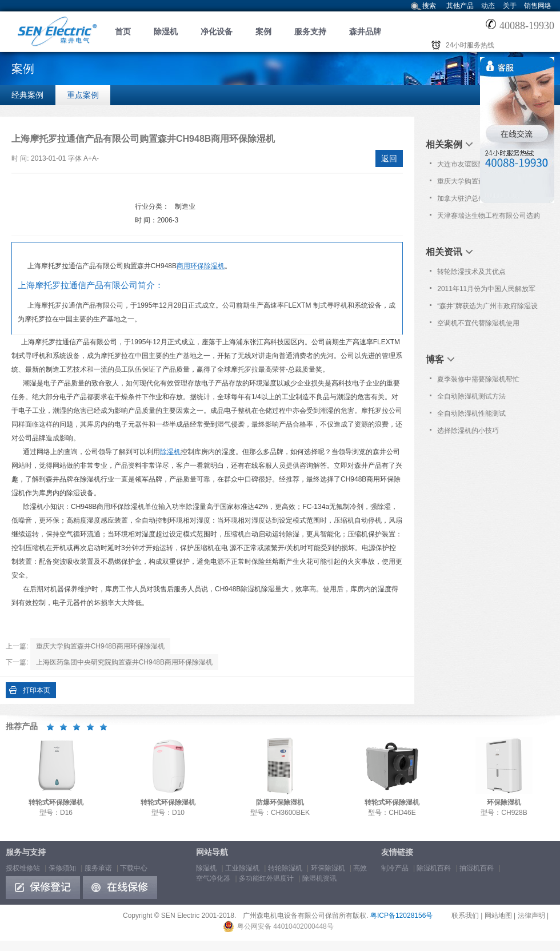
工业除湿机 (242, 868)
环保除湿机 (328, 868)
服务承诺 (98, 868)
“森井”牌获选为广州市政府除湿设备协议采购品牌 (487, 308)
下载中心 (134, 868)
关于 (510, 6)
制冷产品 (395, 868)
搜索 (429, 6)
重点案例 (83, 95)
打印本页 (37, 690)
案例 (263, 31)
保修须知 (62, 868)
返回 (389, 158)
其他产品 (460, 6)
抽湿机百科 (477, 868)
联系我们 (465, 916)
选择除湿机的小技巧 (468, 431)
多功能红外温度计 (266, 878)
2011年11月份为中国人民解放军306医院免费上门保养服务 (486, 291)
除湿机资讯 (319, 878)
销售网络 (538, 6)
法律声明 (531, 916)
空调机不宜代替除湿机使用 (478, 323)
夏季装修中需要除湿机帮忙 (478, 379)
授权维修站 (23, 868)
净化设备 (217, 31)
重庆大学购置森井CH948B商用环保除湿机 (100, 646)
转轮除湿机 (285, 868)
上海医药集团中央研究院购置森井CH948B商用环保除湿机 (124, 662)
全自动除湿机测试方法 (471, 396)
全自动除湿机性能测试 (471, 413)
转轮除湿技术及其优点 (471, 272)
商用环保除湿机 (201, 266)
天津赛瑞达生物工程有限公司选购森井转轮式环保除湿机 (489, 218)
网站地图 (498, 916)
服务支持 (310, 31)
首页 (123, 31)
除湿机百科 (434, 868)
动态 (488, 6)
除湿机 (166, 31)
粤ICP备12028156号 (401, 916)
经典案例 (27, 95)
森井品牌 (365, 31)
